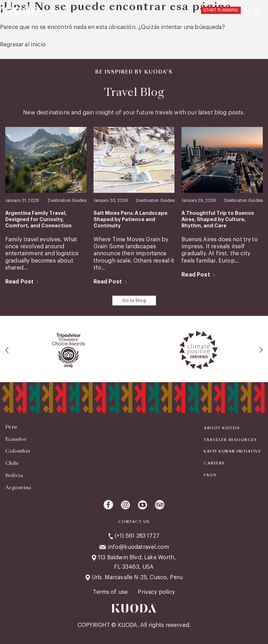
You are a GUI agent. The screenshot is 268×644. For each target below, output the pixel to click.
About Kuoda (222, 428)
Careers (214, 463)
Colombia (18, 451)
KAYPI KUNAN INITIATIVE (232, 452)
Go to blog (134, 300)
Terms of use (111, 592)
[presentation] (7, 350)
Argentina (18, 487)
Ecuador (16, 439)
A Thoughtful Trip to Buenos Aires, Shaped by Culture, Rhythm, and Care (218, 219)
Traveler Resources (230, 440)
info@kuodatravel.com (138, 547)
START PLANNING (221, 10)
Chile (12, 463)
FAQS (210, 475)
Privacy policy (156, 592)
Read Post (19, 282)
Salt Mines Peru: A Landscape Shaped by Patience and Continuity (131, 219)
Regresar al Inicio (23, 45)
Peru (11, 427)
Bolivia (14, 475)
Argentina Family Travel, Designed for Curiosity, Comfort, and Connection (38, 219)
